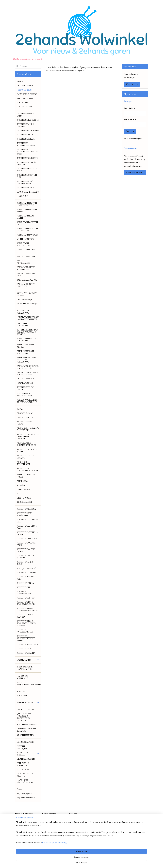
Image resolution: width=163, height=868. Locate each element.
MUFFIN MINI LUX (25, 239)
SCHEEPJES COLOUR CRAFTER (26, 550)
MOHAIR (21, 485)
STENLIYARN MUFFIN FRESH (27, 211)
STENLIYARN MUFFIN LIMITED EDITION (27, 204)
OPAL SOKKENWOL (25, 379)
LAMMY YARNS (28, 660)
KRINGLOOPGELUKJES (27, 304)
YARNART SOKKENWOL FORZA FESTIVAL (28, 367)
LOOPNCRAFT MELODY (28, 192)
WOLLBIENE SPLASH (26, 139)
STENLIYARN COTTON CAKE (27, 223)
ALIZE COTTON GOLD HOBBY (27, 476)
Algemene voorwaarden (26, 798)
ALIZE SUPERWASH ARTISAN (25, 346)
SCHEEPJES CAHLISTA (27, 573)
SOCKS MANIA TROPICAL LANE (24, 395)
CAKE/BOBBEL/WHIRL (27, 94)
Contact (20, 789)
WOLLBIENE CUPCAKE (27, 158)
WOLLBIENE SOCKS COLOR (25, 388)
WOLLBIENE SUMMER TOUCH (27, 170)
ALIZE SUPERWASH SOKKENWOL (25, 352)
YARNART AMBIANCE (27, 280)
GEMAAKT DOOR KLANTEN (25, 775)
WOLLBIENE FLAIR (25, 135)
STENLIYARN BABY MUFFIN (25, 217)
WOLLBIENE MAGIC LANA (26, 115)
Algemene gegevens (24, 793)
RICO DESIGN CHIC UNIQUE (26, 457)
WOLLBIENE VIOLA (25, 188)
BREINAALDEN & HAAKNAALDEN (28, 668)
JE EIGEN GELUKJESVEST (24, 747)
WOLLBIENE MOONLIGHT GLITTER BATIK (27, 152)
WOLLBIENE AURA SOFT (28, 131)
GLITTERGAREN (24, 498)
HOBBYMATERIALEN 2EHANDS (26, 730)
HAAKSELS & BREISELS (28, 754)
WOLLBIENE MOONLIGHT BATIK (26, 144)
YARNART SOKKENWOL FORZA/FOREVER (28, 374)
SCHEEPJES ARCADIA (26, 509)
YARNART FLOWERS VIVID (26, 275)
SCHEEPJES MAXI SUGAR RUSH (24, 514)
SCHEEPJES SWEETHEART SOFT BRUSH (26, 638)
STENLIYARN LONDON (27, 235)
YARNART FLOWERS (26, 257)
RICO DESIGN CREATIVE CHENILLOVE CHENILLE (28, 437)
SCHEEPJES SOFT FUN (26, 598)
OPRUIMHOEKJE (24, 300)
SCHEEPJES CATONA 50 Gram (27, 521)
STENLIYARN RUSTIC (27, 250)
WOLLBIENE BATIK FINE (28, 120)
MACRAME (22, 696)
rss (79, 863)
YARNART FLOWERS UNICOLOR (26, 285)
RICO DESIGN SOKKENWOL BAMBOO (27, 469)
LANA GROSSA (23, 490)
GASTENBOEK (23, 769)
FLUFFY (20, 494)
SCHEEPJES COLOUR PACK (26, 544)
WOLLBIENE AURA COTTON (25, 125)
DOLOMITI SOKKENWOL (23, 325)
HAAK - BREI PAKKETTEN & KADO (27, 781)
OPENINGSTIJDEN (25, 86)
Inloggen (130, 131)
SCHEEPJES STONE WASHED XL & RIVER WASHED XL (26, 623)
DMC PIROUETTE (25, 417)
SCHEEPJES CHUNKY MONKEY (26, 557)
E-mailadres (129, 108)
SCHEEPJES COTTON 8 (27, 539)
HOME (20, 82)
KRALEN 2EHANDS (25, 735)
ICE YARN (21, 692)
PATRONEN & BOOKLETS (28, 764)
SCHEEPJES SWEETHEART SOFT (26, 631)
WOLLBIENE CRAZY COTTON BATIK (26, 182)
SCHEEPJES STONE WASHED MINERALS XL (27, 609)
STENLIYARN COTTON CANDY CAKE (27, 230)
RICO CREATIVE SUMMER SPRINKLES (26, 444)
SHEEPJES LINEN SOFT (27, 568)
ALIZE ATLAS (23, 481)
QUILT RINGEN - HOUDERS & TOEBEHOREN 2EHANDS (24, 717)
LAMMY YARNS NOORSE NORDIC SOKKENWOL (28, 318)
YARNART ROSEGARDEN (23, 262)
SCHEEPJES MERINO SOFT (26, 578)
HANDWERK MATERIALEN (28, 677)
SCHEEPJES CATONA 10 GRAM (27, 533)
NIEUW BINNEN (24, 90)
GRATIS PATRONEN (28, 759)
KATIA (28, 409)
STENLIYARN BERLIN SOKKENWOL (26, 340)
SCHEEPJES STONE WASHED (25, 616)
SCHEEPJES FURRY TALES (25, 563)
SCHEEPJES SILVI (24, 649)
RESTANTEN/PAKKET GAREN (27, 294)
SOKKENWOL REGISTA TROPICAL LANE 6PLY (27, 401)
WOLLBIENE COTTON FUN (27, 176)
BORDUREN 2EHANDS (27, 725)
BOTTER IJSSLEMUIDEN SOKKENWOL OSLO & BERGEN (28, 332)
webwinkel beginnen (86, 863)
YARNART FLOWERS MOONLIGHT (26, 268)
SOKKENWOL (23, 103)
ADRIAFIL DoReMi (25, 413)
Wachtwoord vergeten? (134, 139)
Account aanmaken (134, 173)
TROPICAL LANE (24, 502)
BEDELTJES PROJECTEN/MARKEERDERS (29, 683)
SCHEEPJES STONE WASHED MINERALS (26, 603)
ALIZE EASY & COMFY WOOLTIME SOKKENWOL (26, 360)
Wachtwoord (130, 119)
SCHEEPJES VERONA (26, 653)
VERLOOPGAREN (25, 98)
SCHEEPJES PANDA (25, 583)
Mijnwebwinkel (103, 863)
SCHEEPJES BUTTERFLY (27, 645)
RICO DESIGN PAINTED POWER (27, 450)
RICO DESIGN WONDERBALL (24, 463)
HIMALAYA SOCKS (25, 383)
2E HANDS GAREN (28, 703)
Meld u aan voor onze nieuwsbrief (28, 59)
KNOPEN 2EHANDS (26, 710)
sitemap (76, 863)
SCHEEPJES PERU (24, 587)
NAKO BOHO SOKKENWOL (23, 312)
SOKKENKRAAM (24, 107)
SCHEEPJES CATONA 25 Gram (27, 527)
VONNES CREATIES (28, 742)
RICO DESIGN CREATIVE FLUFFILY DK (28, 429)
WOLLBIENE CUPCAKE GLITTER (27, 163)
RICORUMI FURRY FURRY (25, 423)
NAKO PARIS (22, 196)
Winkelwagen (132, 84)
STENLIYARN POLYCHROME (24, 244)
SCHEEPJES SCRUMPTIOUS (24, 593)
